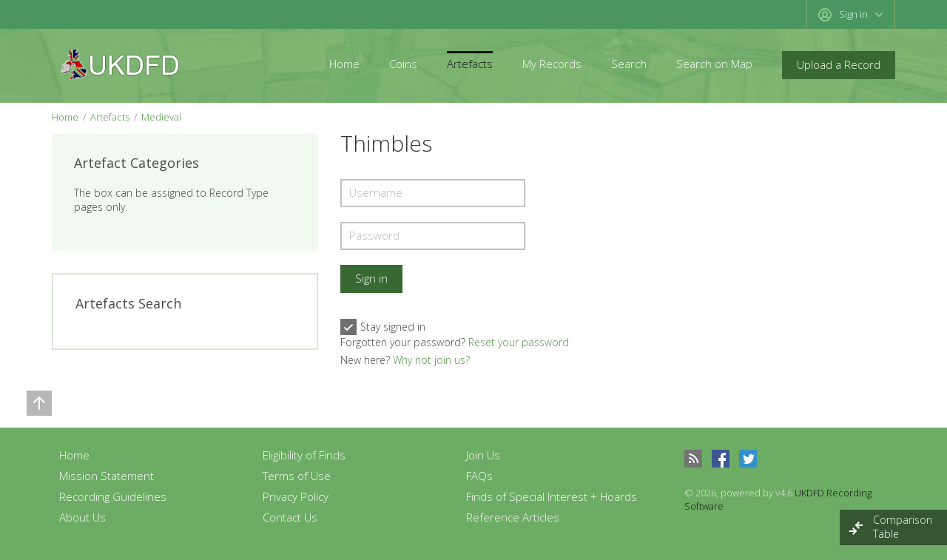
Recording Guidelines (113, 496)
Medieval (161, 117)
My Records (552, 64)
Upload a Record (839, 64)
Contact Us (290, 517)
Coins (403, 64)
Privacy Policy (296, 496)
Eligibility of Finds (304, 455)
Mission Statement (107, 476)
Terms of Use (297, 476)
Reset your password (519, 342)
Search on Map (714, 64)
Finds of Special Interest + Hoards (552, 496)
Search (629, 64)
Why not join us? (431, 360)
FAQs (479, 476)
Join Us (483, 455)
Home (344, 64)
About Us (82, 517)
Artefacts (470, 64)
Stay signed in (383, 327)
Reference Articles (513, 517)
